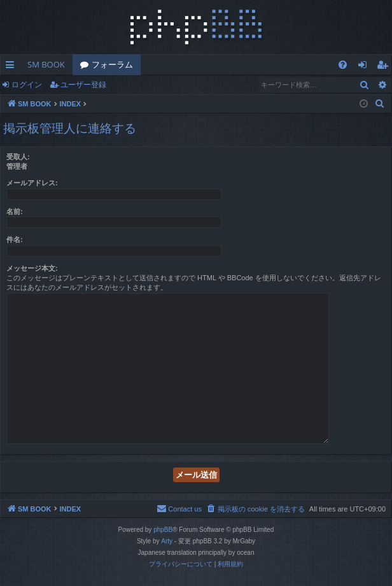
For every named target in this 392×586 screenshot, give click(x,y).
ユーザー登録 (83, 84)
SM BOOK (46, 64)
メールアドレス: (32, 183)
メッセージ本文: (32, 268)
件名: (15, 239)
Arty (167, 541)
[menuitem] (343, 65)
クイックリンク (12, 67)
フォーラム (112, 64)
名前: (15, 211)
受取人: (18, 157)
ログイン (27, 84)
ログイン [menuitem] (366, 67)
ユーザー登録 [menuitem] (385, 67)
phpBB (163, 530)
